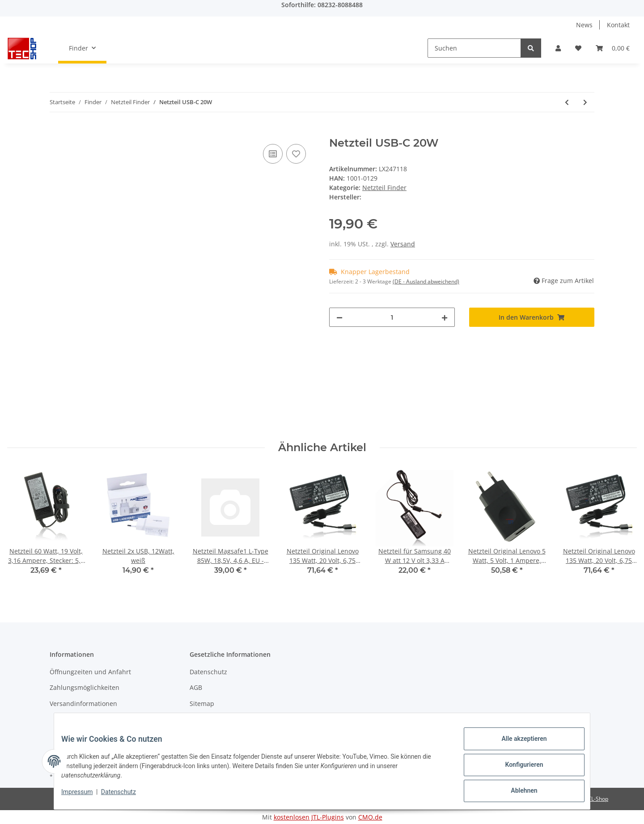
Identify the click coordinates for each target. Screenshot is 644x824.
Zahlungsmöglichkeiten (85, 687)
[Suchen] (474, 48)
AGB (196, 687)
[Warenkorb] (613, 48)
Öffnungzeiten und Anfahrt (90, 672)
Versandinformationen (83, 704)
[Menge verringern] (339, 317)
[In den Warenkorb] (57, 132)
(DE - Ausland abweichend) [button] (426, 281)
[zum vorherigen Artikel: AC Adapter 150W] (567, 102)
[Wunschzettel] (578, 48)
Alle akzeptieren (517, 746)
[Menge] (392, 317)
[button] (558, 48)
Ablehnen (517, 792)
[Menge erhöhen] (445, 317)
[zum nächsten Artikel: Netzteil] (585, 102)
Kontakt (618, 25)
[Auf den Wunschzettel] (296, 154)
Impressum (207, 719)
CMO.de (370, 817)
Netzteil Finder (384, 188)
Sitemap (202, 704)
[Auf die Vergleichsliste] (273, 154)
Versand (403, 244)
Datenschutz (208, 672)
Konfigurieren (517, 769)
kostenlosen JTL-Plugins (309, 817)
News (584, 25)
